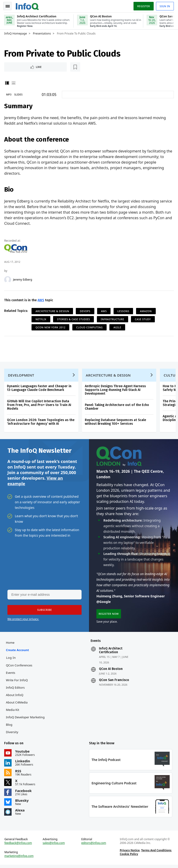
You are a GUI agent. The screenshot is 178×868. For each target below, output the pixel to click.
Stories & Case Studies (74, 319)
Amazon (146, 311)
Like (17, 66)
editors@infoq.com (94, 846)
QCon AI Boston (111, 671)
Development (21, 376)
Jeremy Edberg (23, 279)
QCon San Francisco (114, 682)
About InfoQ (15, 697)
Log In (11, 659)
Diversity (12, 734)
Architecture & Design (53, 311)
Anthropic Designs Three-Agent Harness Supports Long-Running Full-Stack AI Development (116, 390)
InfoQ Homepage (16, 33)
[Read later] (32, 66)
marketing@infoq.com (19, 859)
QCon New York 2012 (51, 327)
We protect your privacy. (23, 620)
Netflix (41, 319)
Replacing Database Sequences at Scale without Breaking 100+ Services (116, 422)
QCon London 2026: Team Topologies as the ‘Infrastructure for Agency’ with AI (41, 422)
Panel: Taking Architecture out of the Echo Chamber (117, 407)
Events (11, 675)
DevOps (85, 311)
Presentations (42, 33)
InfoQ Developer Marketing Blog (26, 723)
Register (143, 5)
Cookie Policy (129, 857)
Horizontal (14, 82)
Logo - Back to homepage (28, 5)
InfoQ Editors (16, 689)
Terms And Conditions (156, 853)
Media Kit (13, 712)
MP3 (9, 94)
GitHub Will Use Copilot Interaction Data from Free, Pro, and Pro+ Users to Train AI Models (40, 405)
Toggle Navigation (9, 6)
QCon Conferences (19, 667)
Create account (18, 652)
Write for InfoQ (17, 682)
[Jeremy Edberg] (8, 279)
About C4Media (17, 704)
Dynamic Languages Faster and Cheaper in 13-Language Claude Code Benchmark (40, 388)
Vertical (7, 82)
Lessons (124, 311)
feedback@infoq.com (19, 846)
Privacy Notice (130, 853)
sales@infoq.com (54, 846)
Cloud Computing (90, 327)
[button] (44, 611)
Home (11, 644)
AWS (41, 300)
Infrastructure (113, 319)
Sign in (164, 5)
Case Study (143, 319)
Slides (19, 94)
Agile (118, 327)
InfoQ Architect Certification (111, 652)
